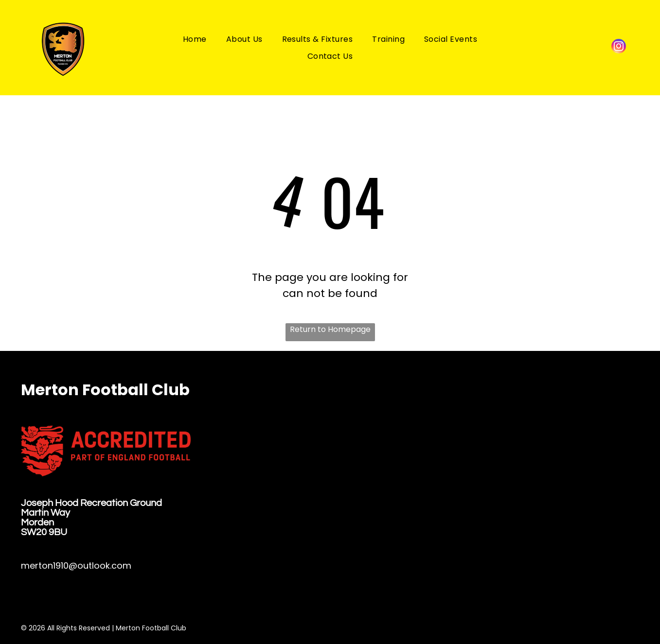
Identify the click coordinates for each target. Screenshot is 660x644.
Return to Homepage (330, 329)
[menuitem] (195, 39)
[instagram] (619, 47)
